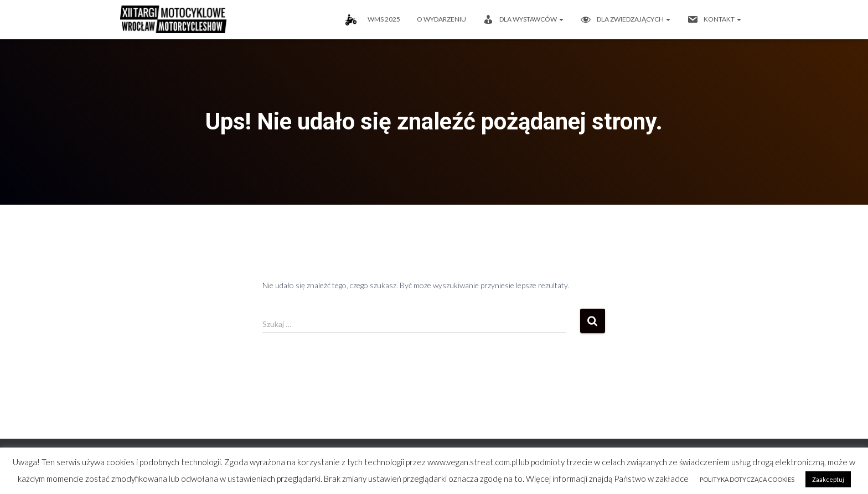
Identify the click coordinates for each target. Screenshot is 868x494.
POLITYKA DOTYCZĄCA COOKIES (747, 479)
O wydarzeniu (441, 19)
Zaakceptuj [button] (828, 479)
